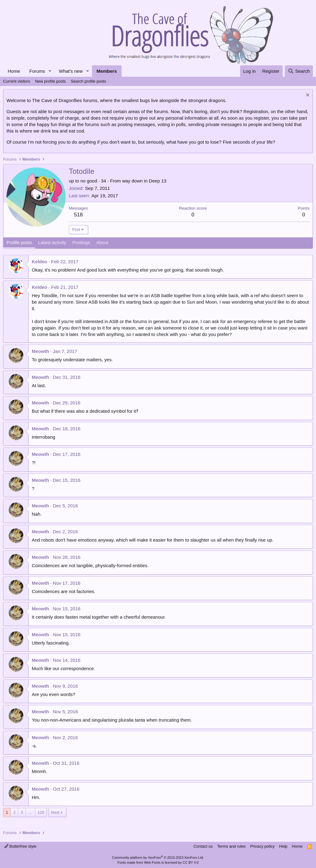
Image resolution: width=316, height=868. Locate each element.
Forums (37, 71)
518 (78, 215)
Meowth (40, 351)
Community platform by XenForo (158, 858)
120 (41, 812)
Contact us (203, 846)
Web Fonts (152, 862)
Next (55, 812)
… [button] (30, 812)
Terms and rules (231, 846)
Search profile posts (88, 81)
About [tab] (102, 242)
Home (14, 71)
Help (283, 846)
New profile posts (50, 81)
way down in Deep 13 (144, 181)
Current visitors (17, 81)
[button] (50, 71)
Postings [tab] (81, 242)
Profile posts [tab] (19, 242)
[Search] (299, 71)
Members (107, 71)
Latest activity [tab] (52, 242)
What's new (71, 71)
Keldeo (39, 262)
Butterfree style (20, 846)
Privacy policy (262, 846)
